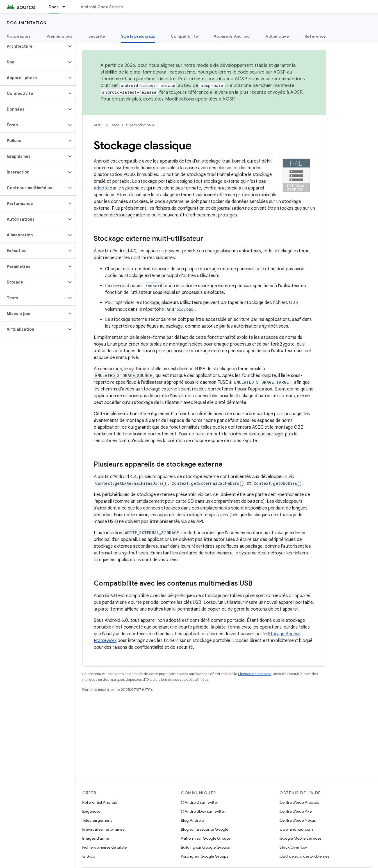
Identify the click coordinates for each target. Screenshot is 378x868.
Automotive (277, 36)
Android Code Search (102, 7)
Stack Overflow (293, 847)
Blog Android (193, 820)
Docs (115, 125)
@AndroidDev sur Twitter (203, 811)
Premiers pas (60, 36)
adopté (101, 188)
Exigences (91, 811)
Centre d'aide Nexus (298, 820)
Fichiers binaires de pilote (104, 847)
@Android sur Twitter (200, 802)
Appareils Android (232, 36)
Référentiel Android (100, 802)
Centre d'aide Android (299, 802)
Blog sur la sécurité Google (205, 829)
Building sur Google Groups (205, 847)
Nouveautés (19, 36)
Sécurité (97, 36)
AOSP (99, 125)
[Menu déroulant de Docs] (66, 7)
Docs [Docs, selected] (54, 7)
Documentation (27, 23)
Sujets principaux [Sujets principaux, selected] (138, 36)
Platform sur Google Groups (206, 838)
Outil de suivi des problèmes (304, 856)
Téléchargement (97, 820)
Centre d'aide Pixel (296, 811)
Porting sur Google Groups (204, 856)
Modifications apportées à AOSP (200, 99)
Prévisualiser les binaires (103, 829)
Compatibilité (184, 36)
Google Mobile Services (300, 838)
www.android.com (296, 829)
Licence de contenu (255, 674)
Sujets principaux (140, 125)
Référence (315, 36)
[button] (33, 46)
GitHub (89, 856)
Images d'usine (96, 838)
